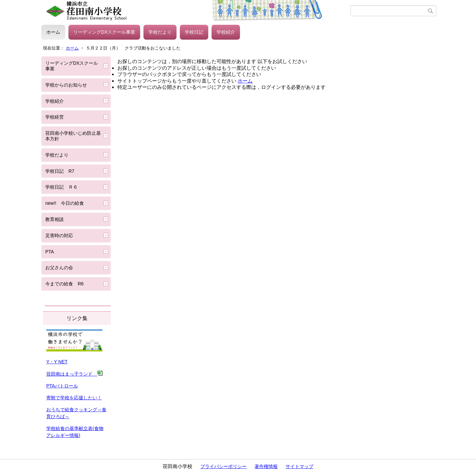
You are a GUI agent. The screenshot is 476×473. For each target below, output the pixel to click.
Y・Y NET (57, 362)
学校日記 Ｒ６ (61, 187)
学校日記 (194, 32)
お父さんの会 (59, 268)
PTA (50, 252)
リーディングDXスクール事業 (104, 32)
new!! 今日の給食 (65, 203)
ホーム (53, 32)
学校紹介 (226, 32)
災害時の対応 (59, 236)
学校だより (160, 32)
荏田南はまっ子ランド (74, 374)
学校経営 (55, 117)
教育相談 (55, 219)
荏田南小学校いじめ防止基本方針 (73, 136)
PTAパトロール (62, 386)
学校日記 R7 (60, 171)
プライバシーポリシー (223, 466)
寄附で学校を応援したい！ (74, 398)
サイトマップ (299, 466)
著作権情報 (266, 466)
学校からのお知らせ (66, 85)
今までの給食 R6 (67, 284)
